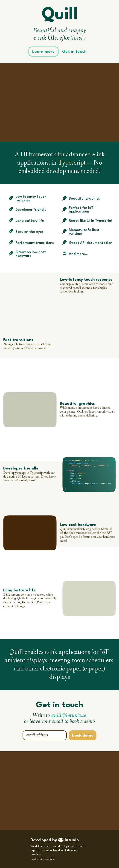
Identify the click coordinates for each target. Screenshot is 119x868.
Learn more (43, 52)
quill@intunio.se (69, 716)
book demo (83, 736)
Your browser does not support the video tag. (30, 295)
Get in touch (74, 52)
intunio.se (49, 859)
